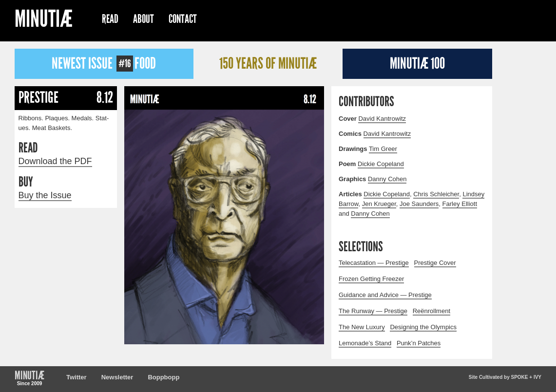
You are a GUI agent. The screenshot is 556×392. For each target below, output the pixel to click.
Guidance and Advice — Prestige (385, 295)
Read (110, 19)
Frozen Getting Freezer (371, 279)
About (144, 19)
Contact (183, 19)
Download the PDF (55, 161)
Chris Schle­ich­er (436, 194)
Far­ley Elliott (460, 204)
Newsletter (117, 377)
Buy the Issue (45, 195)
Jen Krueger (379, 204)
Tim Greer (383, 149)
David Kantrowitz (382, 119)
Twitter (77, 377)
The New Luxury (362, 327)
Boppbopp (163, 377)
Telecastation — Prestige (374, 263)
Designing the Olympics (423, 327)
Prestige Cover (435, 263)
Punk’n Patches (419, 343)
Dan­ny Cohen (387, 179)
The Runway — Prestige (373, 311)
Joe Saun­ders (419, 204)
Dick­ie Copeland (381, 164)
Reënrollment (431, 311)
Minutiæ (44, 20)
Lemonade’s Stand (365, 343)
